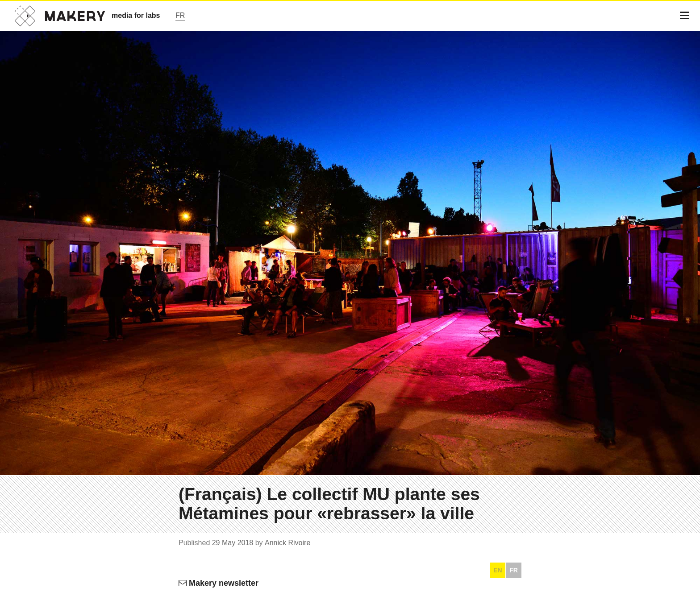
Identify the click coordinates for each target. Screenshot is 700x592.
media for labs (136, 15)
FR (514, 570)
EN (498, 570)
